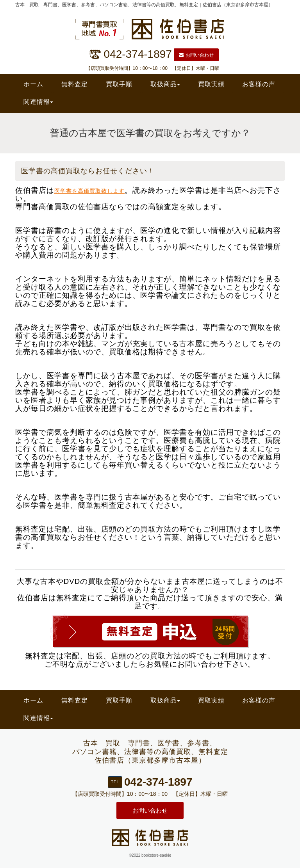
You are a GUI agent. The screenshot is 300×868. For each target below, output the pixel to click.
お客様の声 (259, 84)
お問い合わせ (196, 55)
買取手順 (119, 84)
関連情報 (38, 102)
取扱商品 (165, 84)
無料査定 (75, 84)
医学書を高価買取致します (89, 191)
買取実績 (211, 84)
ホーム (33, 84)
